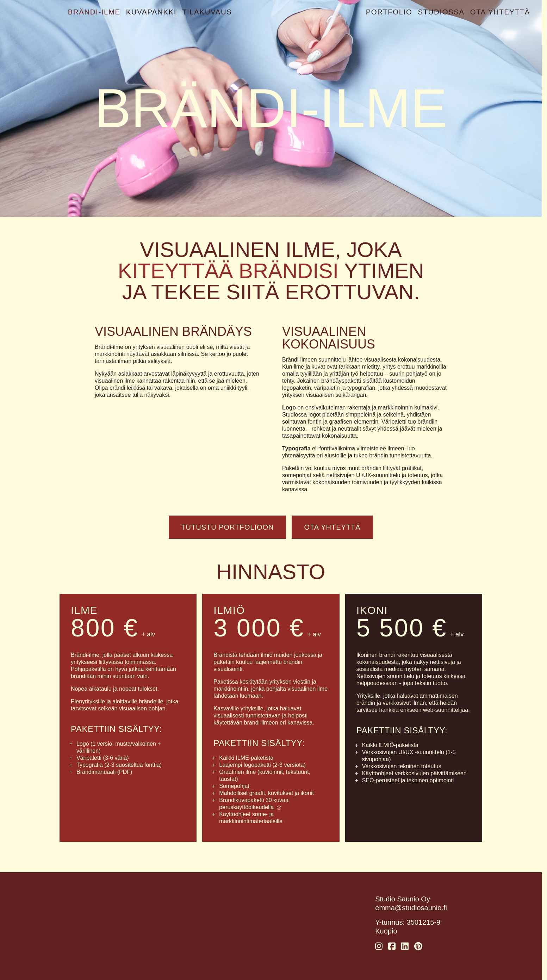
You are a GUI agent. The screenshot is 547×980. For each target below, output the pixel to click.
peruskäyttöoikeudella (250, 807)
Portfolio (391, 12)
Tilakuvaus (205, 12)
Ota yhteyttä (501, 12)
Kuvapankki (150, 12)
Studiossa (443, 12)
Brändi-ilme (94, 12)
